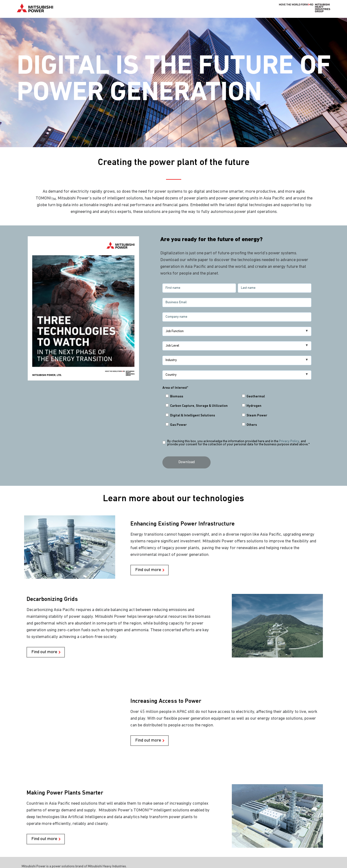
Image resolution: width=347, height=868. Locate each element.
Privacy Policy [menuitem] (35, 857)
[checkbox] (237, 412)
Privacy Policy (289, 441)
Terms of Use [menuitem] (64, 857)
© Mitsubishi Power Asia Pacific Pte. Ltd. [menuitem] (59, 851)
